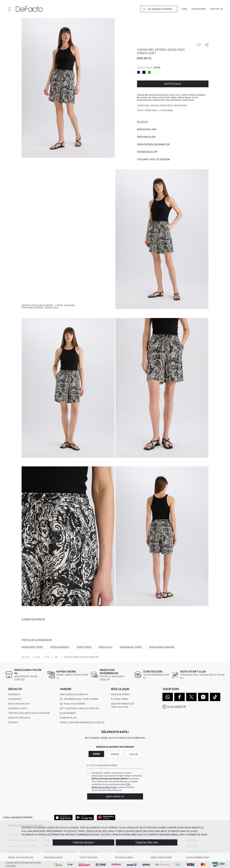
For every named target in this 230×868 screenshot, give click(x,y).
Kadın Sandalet (60, 647)
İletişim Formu (120, 699)
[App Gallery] (106, 817)
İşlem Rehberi (68, 713)
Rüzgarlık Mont (53, 857)
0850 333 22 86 (120, 707)
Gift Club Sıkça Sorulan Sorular (79, 708)
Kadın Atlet (106, 647)
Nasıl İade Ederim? (73, 704)
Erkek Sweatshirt (161, 857)
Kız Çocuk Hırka (124, 857)
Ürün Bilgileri (146, 137)
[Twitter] (191, 697)
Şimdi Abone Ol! (115, 797)
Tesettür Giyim (88, 857)
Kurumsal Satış (18, 708)
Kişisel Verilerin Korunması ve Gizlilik (82, 722)
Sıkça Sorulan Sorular (74, 694)
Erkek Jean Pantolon (21, 857)
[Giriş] (184, 9)
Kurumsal (14, 694)
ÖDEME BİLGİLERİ (147, 152)
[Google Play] (85, 817)
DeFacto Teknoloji (19, 718)
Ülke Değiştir (177, 707)
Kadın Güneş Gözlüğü (162, 647)
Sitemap (13, 722)
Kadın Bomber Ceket (198, 857)
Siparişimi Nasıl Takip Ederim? (79, 699)
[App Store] (63, 817)
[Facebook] (180, 697)
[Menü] (9, 9)
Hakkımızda (15, 699)
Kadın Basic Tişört (131, 647)
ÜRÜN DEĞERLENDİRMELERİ (153, 144)
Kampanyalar (68, 718)
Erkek (115, 754)
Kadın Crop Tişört (32, 647)
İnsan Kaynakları (19, 704)
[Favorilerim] (199, 9)
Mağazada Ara (147, 129)
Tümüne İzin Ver (147, 843)
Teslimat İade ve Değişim (153, 159)
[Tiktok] (215, 697)
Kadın (96, 754)
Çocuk (134, 754)
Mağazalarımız (120, 694)
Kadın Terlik (84, 647)
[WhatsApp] (168, 697)
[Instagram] (203, 697)
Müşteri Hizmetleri (122, 704)
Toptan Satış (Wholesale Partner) (29, 713)
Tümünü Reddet (83, 843)
